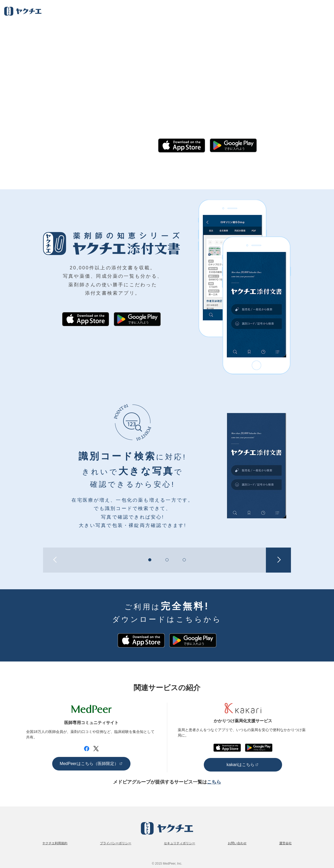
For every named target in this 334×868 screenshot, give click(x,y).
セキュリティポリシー (180, 843)
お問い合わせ (237, 843)
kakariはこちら (240, 765)
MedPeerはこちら (89, 764)
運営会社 (285, 843)
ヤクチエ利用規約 (55, 843)
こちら (214, 782)
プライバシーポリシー (116, 843)
